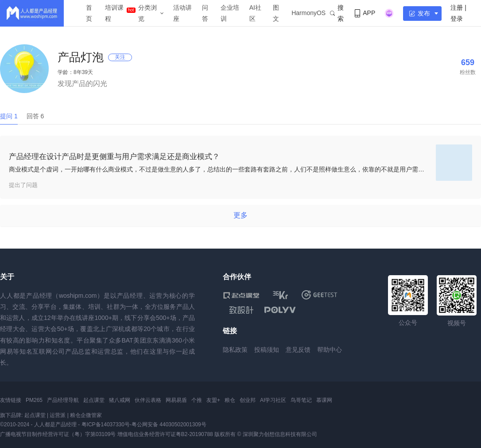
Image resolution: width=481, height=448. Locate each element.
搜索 (337, 13)
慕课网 (324, 400)
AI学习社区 (273, 400)
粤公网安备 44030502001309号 (169, 425)
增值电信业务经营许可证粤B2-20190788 (165, 434)
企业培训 (230, 13)
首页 (89, 13)
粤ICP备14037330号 (106, 425)
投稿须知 (267, 350)
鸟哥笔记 (301, 400)
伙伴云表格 (148, 400)
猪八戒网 (120, 400)
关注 (120, 57)
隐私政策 (235, 350)
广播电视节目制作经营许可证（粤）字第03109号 (58, 434)
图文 (276, 13)
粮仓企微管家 (86, 415)
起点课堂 (94, 400)
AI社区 (255, 13)
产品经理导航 (63, 400)
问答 (205, 13)
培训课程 (114, 13)
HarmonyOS (308, 13)
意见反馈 (298, 350)
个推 (197, 400)
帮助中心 (330, 350)
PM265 (34, 400)
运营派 (58, 415)
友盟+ (213, 400)
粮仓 (230, 400)
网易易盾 (176, 400)
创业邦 (248, 400)
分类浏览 (147, 13)
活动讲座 (182, 13)
